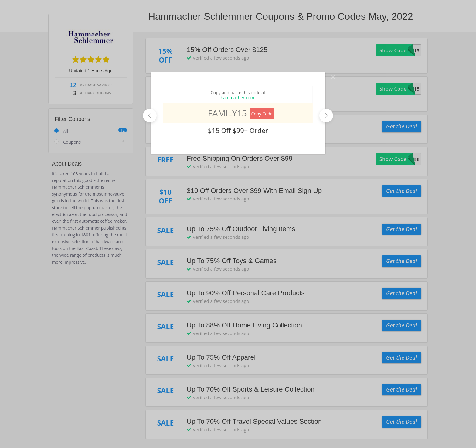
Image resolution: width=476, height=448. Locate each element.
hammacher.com (238, 98)
